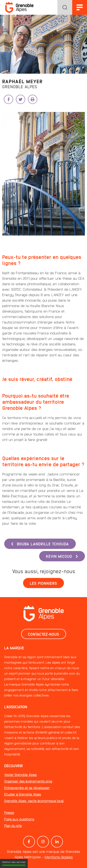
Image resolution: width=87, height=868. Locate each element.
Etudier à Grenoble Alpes (23, 794)
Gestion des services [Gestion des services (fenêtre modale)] (14, 863)
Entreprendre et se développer (27, 788)
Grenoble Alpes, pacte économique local (34, 801)
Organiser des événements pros (28, 781)
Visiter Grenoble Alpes (21, 775)
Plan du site (13, 826)
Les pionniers (43, 583)
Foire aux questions (19, 819)
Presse (9, 813)
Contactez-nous (44, 634)
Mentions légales (59, 857)
